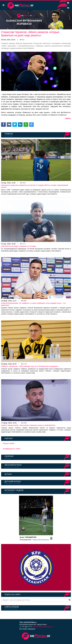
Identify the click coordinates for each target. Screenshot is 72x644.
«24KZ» (68, 118)
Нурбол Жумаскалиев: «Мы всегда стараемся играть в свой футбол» (28, 425)
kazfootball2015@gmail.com (43, 627)
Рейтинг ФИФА (9, 443)
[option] (36, 20)
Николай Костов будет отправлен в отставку (19, 246)
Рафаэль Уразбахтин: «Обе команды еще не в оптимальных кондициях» (30, 366)
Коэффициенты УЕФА (12, 449)
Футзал (8, 474)
